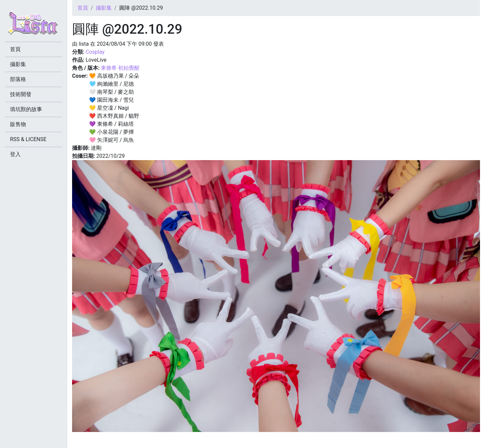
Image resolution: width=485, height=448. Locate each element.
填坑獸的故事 (26, 109)
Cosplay (95, 52)
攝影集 (104, 8)
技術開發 (21, 94)
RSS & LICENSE (28, 139)
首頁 (83, 8)
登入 (15, 154)
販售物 (18, 124)
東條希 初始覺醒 (120, 68)
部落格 (18, 79)
